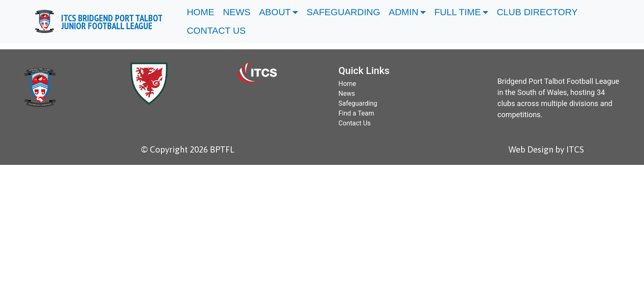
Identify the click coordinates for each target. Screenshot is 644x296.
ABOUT (275, 12)
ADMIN (404, 12)
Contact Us (355, 123)
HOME (201, 12)
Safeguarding (358, 103)
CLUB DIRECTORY (538, 12)
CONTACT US (218, 31)
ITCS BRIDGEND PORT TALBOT (112, 22)
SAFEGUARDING (344, 12)
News (347, 94)
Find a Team (356, 113)
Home (347, 84)
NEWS (237, 12)
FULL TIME (457, 12)
